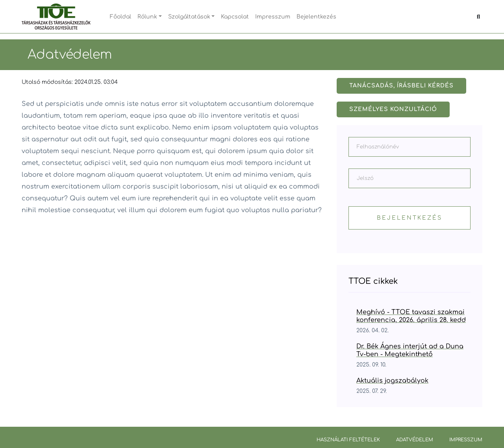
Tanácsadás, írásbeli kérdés (401, 86)
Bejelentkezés (316, 17)
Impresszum (273, 17)
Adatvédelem (415, 440)
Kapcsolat (235, 17)
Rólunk (147, 17)
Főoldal (120, 17)
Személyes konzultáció (393, 109)
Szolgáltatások (189, 17)
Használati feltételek (348, 440)
